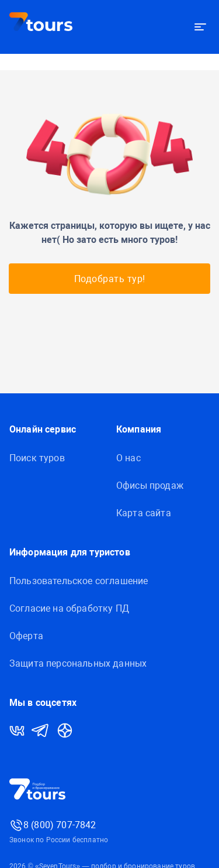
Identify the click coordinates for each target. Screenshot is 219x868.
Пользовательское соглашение (79, 581)
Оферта (26, 636)
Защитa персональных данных (78, 663)
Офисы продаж (150, 486)
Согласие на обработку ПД (69, 608)
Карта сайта (144, 513)
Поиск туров (37, 458)
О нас (128, 458)
